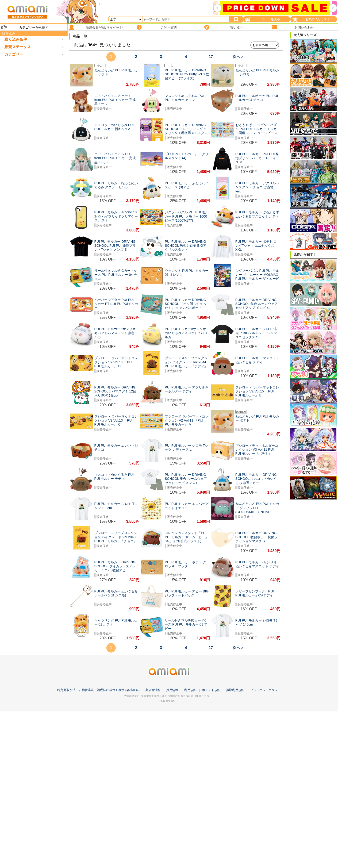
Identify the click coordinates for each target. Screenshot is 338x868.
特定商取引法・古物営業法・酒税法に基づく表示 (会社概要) (98, 690)
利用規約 (190, 690)
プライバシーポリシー (265, 690)
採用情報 (172, 690)
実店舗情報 (153, 690)
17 (211, 57)
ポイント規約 (211, 690)
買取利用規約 (235, 690)
